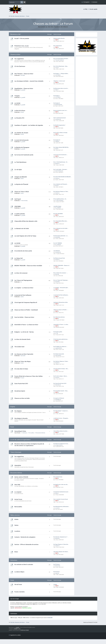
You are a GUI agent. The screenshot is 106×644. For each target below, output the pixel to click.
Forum (28, 622)
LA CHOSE (17, 103)
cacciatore (58, 119)
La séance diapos (19, 572)
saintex (22, 297)
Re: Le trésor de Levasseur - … (61, 273)
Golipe (57, 141)
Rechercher (22, 2)
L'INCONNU (18, 206)
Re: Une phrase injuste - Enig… (61, 391)
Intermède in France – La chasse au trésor (26, 325)
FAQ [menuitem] (86, 9)
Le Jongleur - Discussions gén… (61, 288)
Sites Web (17, 485)
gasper (57, 163)
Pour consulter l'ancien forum (61, 499)
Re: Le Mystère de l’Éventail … (61, 184)
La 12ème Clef (19, 258)
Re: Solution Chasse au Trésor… (61, 361)
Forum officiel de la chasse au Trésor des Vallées (29, 376)
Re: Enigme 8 (57, 103)
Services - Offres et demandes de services (26, 544)
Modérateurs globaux (27, 608)
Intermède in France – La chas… (61, 324)
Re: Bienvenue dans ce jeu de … (61, 88)
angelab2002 (58, 348)
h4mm (57, 573)
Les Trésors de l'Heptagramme (23, 280)
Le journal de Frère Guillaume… (61, 295)
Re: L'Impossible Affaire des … (61, 221)
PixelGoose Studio (25, 630)
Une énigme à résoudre (21, 418)
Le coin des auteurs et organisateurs (20, 440)
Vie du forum (18, 584)
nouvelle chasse (57, 206)
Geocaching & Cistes (20, 431)
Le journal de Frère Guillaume (23, 295)
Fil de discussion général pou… (61, 339)
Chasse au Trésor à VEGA (22, 192)
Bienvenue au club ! (16, 34)
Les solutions (57, 251)
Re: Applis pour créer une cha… (61, 484)
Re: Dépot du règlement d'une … (61, 444)
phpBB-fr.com (17, 629)
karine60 (57, 237)
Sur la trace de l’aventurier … (61, 155)
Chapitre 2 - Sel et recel (59, 81)
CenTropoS (18, 199)
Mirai (56, 186)
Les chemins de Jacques (21, 133)
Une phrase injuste (20, 391)
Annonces (25, 433)
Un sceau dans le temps (21, 369)
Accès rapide (94, 9)
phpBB (17, 627)
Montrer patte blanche (59, 38)
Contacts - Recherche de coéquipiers (25, 537)
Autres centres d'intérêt (21, 477)
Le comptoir (18, 492)
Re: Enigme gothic (58, 332)
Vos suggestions (19, 59)
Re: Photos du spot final (59, 258)
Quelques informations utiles (61, 302)
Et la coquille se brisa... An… (60, 199)
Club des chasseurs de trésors (17, 622)
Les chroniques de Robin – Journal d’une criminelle (29, 81)
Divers (16, 552)
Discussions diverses (41, 433)
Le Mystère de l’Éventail (21, 184)
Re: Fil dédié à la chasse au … (60, 347)
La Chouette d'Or (19, 118)
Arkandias (58, 385)
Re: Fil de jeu (57, 572)
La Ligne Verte (58, 445)
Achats (16, 519)
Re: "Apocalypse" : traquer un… (61, 411)
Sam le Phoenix (59, 171)
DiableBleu (58, 400)
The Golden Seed (19, 347)
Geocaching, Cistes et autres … (61, 431)
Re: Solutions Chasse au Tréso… (61, 191)
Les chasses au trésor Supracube (24, 354)
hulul (56, 149)
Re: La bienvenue (58, 46)
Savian (57, 377)
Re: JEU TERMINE (58, 243)
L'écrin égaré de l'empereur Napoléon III (26, 302)
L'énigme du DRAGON (21, 177)
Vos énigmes (18, 411)
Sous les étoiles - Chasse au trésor (24, 317)
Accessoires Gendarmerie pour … (61, 492)
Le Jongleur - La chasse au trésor (24, 288)
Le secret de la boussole (21, 140)
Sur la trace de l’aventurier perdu (24, 155)
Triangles (17, 96)
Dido (56, 493)
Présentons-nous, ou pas (22, 46)
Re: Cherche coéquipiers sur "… (61, 537)
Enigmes (13, 407)
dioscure (57, 566)
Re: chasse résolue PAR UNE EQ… (61, 147)
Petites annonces (15, 515)
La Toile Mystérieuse (20, 162)
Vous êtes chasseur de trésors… (61, 552)
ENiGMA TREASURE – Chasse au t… (62, 265)
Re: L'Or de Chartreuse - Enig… (61, 66)
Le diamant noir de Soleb (22, 228)
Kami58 (57, 282)
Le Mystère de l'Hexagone (22, 147)
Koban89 (50, 618)
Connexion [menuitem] (95, 2)
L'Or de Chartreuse (20, 66)
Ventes (16, 525)
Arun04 (22, 112)
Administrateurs (18, 608)
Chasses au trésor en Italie (22, 398)
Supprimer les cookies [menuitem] (15, 635)
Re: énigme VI (57, 140)
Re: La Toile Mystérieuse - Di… (61, 162)
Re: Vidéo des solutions (59, 317)
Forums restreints (20, 592)
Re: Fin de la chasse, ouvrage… (61, 133)
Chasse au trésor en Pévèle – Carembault (26, 310)
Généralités (18, 465)
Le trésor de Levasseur (21, 273)
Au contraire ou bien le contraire (24, 564)
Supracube (23, 356)
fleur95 (57, 538)
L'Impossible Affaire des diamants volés (26, 221)
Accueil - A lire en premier (22, 38)
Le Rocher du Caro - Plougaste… (61, 418)
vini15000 (23, 75)
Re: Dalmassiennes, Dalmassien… (62, 507)
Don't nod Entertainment (60, 118)
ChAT (57, 40)
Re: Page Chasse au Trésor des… (61, 544)
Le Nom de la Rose (20, 111)
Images (55, 584)
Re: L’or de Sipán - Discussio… (61, 169)
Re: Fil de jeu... (57, 564)
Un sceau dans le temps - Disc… (61, 369)
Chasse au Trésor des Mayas (23, 361)
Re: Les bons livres (58, 477)
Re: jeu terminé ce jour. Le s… (61, 110)
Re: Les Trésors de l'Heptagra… (61, 280)
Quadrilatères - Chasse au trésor (24, 88)
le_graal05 (23, 90)
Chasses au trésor (15, 54)
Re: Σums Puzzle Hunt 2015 (60, 383)
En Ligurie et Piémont (59, 398)
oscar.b (57, 508)
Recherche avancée (24, 2)
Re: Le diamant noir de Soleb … (61, 228)
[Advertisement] (87, 81)
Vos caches (31, 433)
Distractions (14, 560)
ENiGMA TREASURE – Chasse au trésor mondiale (28, 266)
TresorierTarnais (59, 60)
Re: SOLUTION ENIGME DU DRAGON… (63, 177)
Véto (56, 90)
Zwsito (22, 178)
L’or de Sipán (18, 170)
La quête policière (20, 214)
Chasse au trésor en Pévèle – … (61, 310)
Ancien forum (18, 499)
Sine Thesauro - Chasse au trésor (24, 74)
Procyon (22, 378)
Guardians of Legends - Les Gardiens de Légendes (29, 125)
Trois (56, 68)
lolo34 (57, 274)
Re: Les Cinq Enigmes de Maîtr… (61, 59)
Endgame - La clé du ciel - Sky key (24, 332)
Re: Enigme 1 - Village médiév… (61, 74)
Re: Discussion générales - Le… (61, 236)
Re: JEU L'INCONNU (58, 214)
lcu (21, 282)
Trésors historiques (16, 452)
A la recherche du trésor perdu (23, 251)
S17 (56, 333)
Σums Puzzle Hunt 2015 (21, 384)
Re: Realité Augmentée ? (59, 125)
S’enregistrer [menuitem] (86, 2)
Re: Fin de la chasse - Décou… (61, 376)
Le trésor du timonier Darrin (22, 339)
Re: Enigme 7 (57, 96)
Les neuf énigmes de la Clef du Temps (25, 236)
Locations (17, 531)
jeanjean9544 (58, 105)
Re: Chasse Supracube (59, 354)
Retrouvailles (18, 507)
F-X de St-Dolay (24, 201)
